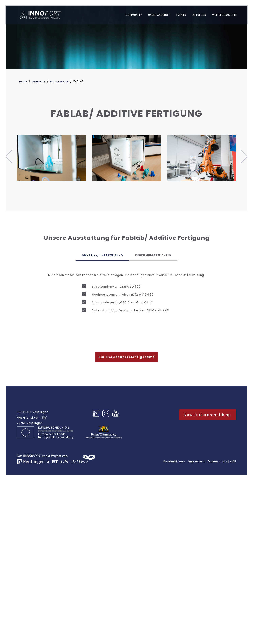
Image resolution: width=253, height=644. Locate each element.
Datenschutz (217, 463)
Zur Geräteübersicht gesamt (126, 358)
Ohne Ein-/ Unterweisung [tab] (98, 256)
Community (131, 15)
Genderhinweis (174, 463)
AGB (233, 463)
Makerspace (61, 81)
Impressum (197, 463)
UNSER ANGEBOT (156, 15)
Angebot (40, 81)
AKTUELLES (196, 15)
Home (24, 81)
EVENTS (178, 15)
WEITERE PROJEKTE (222, 15)
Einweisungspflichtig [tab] (157, 256)
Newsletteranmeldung (208, 416)
